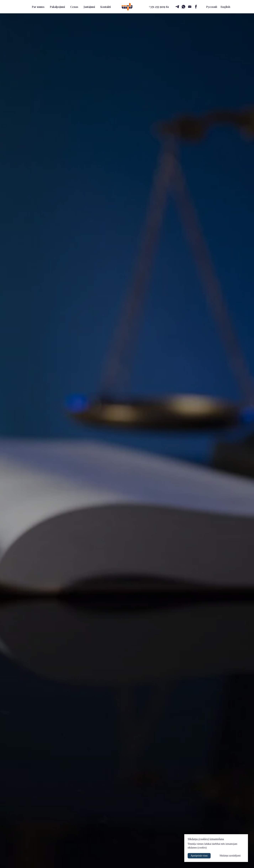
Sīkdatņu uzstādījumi (230, 856)
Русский (212, 7)
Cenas (74, 7)
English (225, 7)
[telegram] (177, 7)
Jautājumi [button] (89, 7)
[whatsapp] (183, 7)
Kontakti (106, 7)
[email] (190, 7)
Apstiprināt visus (199, 856)
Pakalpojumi (57, 7)
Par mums (38, 7)
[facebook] (196, 7)
